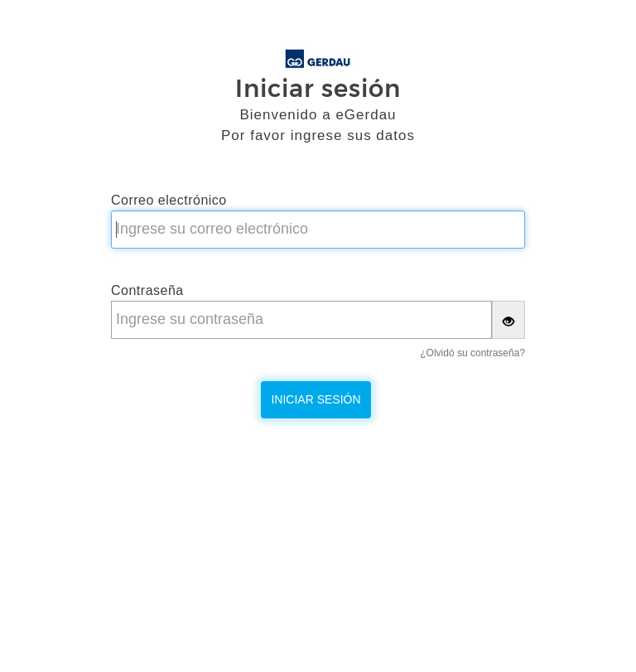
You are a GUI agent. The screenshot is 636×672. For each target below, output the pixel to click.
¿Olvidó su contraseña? (472, 353)
